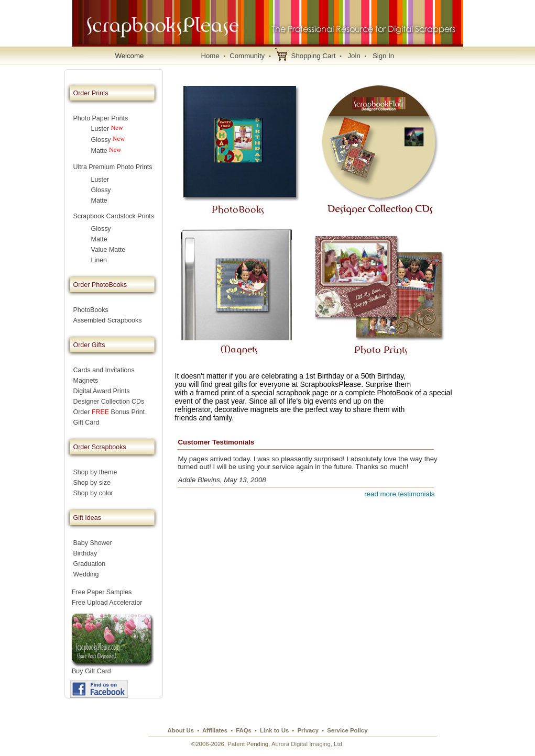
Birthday (85, 553)
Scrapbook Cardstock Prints (114, 216)
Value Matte (108, 250)
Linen (99, 260)
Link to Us (274, 730)
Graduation (90, 564)
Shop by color (93, 493)
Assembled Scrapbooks (108, 320)
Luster (100, 129)
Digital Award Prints (102, 391)
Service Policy (347, 730)
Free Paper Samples (102, 592)
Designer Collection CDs (109, 402)
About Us (181, 730)
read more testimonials (399, 494)
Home (210, 56)
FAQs (244, 730)
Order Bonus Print (109, 412)
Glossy (101, 140)
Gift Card (86, 423)
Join (354, 56)
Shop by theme (95, 472)
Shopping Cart (314, 56)
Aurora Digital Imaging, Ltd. (308, 744)
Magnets (86, 381)
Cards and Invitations (104, 370)
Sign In (383, 56)
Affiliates (215, 730)
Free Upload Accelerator (107, 603)
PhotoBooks (91, 310)
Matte (99, 151)
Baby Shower (93, 543)
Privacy (308, 730)
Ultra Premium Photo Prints (113, 167)
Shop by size (92, 483)
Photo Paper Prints (101, 118)
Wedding (86, 574)
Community (247, 56)
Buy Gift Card (92, 671)
